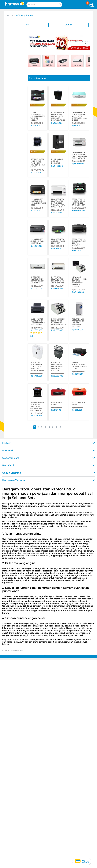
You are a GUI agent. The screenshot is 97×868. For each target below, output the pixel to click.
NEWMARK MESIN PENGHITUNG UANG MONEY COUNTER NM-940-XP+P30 (38, 163)
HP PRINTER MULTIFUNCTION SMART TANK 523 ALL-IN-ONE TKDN (58, 280)
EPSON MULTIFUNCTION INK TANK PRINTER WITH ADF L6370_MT (38, 116)
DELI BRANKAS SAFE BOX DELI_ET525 (57, 161)
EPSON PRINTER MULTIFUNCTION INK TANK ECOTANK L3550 (38, 202)
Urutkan (68, 25)
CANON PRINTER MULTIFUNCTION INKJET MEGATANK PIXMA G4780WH (79, 155)
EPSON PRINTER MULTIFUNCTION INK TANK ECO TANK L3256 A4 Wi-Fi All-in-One (59, 203)
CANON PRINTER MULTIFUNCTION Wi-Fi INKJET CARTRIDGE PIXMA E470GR (79, 116)
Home (10, 15)
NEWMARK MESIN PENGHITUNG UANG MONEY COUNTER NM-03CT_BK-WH (37, 406)
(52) (32, 336)
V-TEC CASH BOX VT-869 (79, 404)
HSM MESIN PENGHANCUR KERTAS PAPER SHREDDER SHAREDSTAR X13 (37, 367)
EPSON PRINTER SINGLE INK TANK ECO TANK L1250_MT (79, 242)
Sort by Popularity (39, 78)
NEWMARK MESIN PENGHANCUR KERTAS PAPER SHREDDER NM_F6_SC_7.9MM (58, 116)
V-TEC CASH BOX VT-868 (58, 404)
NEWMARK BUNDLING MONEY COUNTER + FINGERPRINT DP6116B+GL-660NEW (79, 282)
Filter (27, 25)
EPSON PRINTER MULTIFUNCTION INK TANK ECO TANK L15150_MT (78, 202)
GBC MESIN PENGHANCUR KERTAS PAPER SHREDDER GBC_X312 (57, 367)
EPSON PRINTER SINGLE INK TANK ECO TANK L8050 (37, 241)
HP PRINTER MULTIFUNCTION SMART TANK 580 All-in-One (37, 280)
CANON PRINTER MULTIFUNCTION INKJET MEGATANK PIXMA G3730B (38, 322)
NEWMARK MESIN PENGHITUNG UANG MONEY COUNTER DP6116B (58, 322)
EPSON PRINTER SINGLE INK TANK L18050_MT (58, 241)
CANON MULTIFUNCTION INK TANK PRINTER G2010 (79, 366)
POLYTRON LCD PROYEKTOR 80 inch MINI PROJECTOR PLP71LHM (78, 323)
